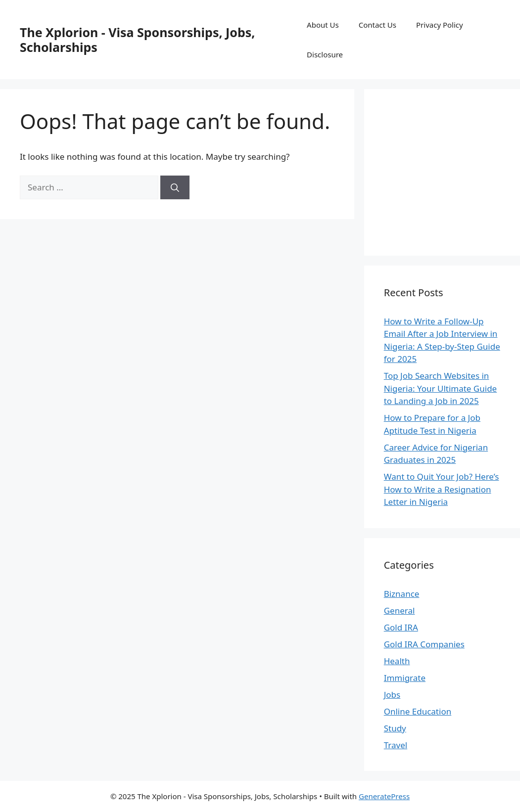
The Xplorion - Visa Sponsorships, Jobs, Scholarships (137, 40)
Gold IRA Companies (424, 644)
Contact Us (378, 25)
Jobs (392, 695)
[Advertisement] (452, 171)
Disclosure (325, 54)
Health (397, 661)
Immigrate (405, 678)
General (400, 610)
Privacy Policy (440, 25)
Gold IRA (401, 627)
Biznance (402, 594)
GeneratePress (384, 796)
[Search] (175, 187)
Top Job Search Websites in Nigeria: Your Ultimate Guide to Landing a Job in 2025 (441, 388)
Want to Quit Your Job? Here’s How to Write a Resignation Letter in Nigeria (442, 489)
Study (395, 728)
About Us (323, 25)
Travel (396, 745)
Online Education (418, 711)
